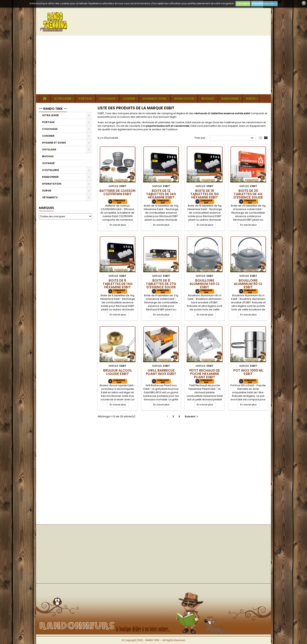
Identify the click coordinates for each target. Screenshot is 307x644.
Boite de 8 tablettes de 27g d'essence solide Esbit (161, 285)
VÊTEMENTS (50, 197)
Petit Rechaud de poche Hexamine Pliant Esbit (205, 374)
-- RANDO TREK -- (53, 109)
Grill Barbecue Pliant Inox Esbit (161, 372)
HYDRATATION (184, 99)
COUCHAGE (107, 99)
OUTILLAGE (49, 150)
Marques (47, 208)
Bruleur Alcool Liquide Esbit (118, 372)
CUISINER (129, 99)
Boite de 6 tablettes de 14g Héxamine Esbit (118, 284)
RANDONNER (230, 99)
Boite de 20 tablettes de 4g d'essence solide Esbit (248, 196)
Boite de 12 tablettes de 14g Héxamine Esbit (161, 194)
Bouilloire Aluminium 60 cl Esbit (248, 284)
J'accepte (243, 4)
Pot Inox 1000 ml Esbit (248, 372)
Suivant (192, 416)
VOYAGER (48, 163)
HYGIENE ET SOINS (155, 99)
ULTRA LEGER (63, 99)
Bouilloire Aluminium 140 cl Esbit (205, 284)
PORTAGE (85, 99)
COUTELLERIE (51, 170)
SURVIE (251, 99)
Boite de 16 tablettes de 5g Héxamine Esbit (205, 194)
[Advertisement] (153, 65)
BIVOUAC (208, 99)
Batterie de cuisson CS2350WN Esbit (117, 192)
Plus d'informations (264, 4)
